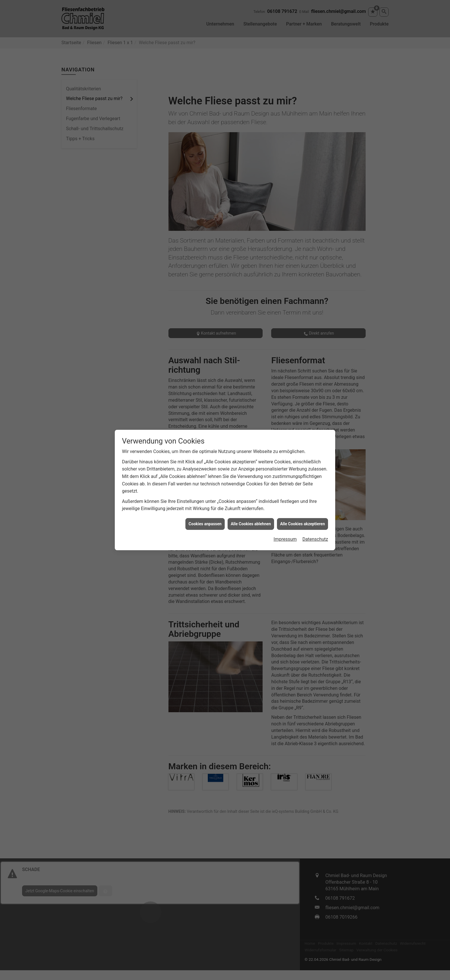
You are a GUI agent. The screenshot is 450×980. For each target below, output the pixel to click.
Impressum (285, 524)
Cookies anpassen (205, 509)
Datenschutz (315, 524)
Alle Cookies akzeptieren (302, 509)
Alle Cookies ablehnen (251, 509)
